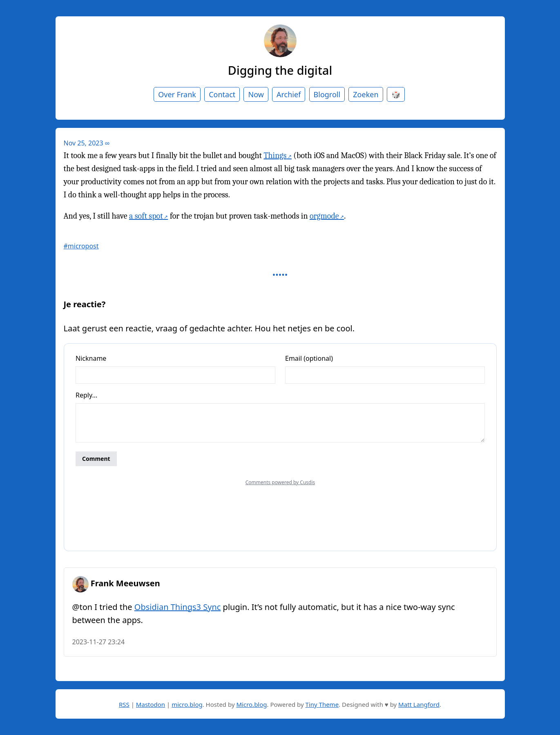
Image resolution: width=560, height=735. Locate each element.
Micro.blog (251, 704)
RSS (124, 704)
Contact (222, 94)
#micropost (81, 246)
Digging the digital (280, 70)
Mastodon (151, 704)
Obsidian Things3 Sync (178, 607)
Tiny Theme (322, 704)
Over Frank (177, 94)
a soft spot (146, 216)
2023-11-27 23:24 (99, 642)
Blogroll (327, 94)
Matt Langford (419, 704)
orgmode (324, 216)
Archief (289, 94)
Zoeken (366, 94)
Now (256, 94)
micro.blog (187, 704)
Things (275, 155)
